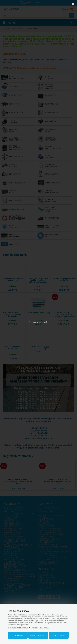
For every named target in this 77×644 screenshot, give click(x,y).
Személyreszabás (38, 635)
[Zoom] (66, 4)
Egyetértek (59, 635)
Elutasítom (18, 635)
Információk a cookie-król (40, 627)
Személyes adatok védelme (18, 627)
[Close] (73, 4)
